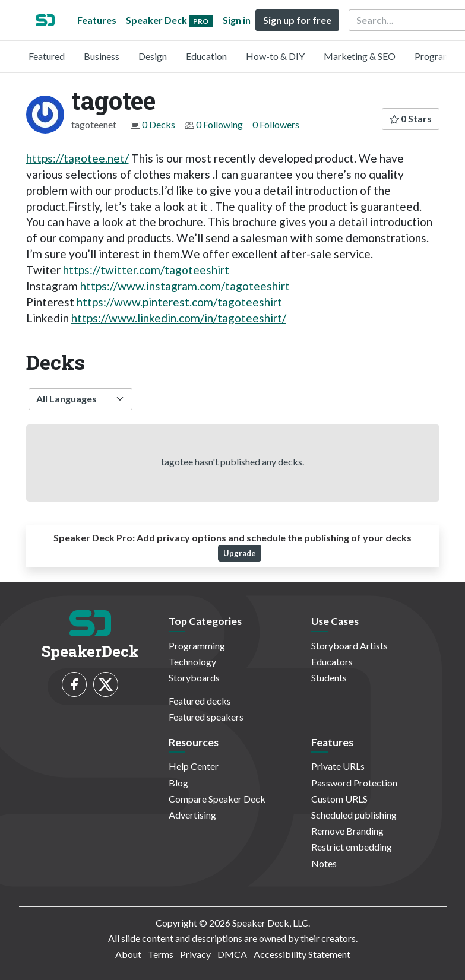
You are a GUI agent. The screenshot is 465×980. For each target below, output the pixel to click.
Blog (178, 783)
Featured (47, 56)
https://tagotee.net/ (77, 158)
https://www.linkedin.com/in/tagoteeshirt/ (179, 318)
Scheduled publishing (354, 815)
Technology (192, 662)
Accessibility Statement (302, 954)
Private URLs (338, 766)
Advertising (192, 815)
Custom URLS (339, 799)
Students (329, 678)
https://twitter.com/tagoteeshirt (146, 270)
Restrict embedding (352, 847)
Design (153, 56)
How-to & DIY (275, 56)
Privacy (195, 954)
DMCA (232, 954)
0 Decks (159, 124)
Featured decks (200, 701)
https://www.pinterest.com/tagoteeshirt (179, 302)
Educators (332, 662)
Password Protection (354, 783)
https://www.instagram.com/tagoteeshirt (185, 286)
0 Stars (411, 118)
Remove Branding (347, 831)
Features (97, 20)
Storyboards (194, 678)
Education (206, 56)
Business (102, 56)
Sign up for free (297, 20)
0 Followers (276, 124)
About (128, 954)
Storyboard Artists (349, 646)
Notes (324, 863)
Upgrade (240, 553)
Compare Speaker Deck (217, 799)
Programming (197, 646)
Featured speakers (206, 717)
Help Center (194, 766)
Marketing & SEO (360, 56)
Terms (161, 954)
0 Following (219, 124)
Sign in (237, 20)
